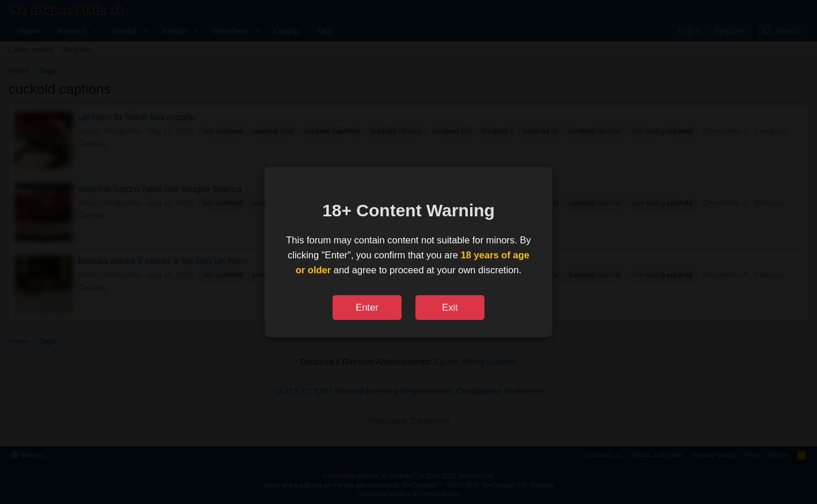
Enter (367, 307)
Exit (450, 307)
